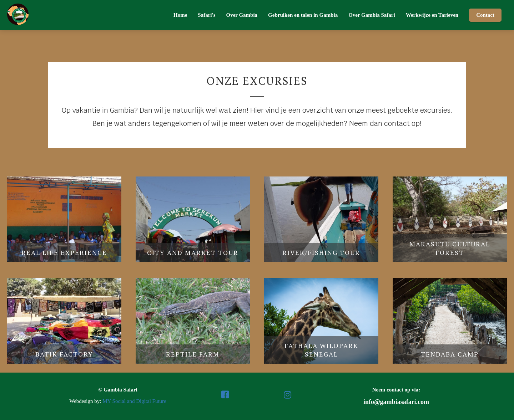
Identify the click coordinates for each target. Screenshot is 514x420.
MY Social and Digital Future (134, 401)
